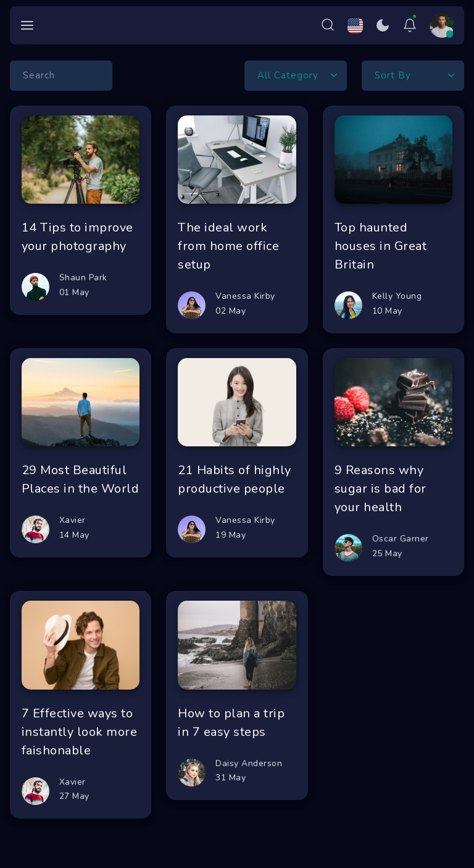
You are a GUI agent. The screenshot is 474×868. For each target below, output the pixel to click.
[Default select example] (296, 76)
